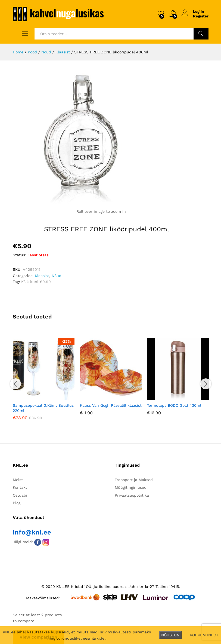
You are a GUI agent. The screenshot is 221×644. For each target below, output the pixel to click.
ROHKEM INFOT (204, 635)
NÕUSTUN (170, 635)
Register (201, 16)
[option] (44, 383)
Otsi (201, 34)
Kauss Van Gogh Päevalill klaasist (111, 405)
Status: (19, 255)
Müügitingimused (131, 487)
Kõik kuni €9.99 (36, 282)
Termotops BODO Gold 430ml (174, 405)
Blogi (17, 503)
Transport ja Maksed (134, 480)
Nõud (57, 276)
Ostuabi (20, 495)
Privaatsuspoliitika (132, 495)
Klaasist (42, 276)
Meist (18, 480)
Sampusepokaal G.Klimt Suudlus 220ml (43, 408)
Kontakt (20, 487)
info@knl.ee (32, 532)
